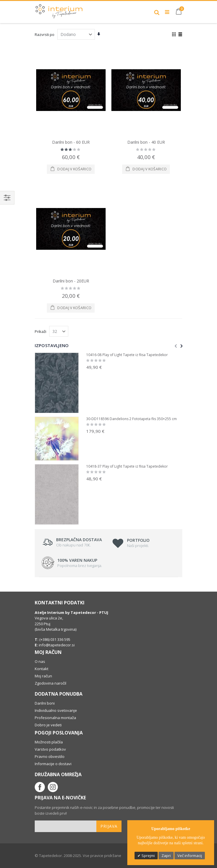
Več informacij (190, 856)
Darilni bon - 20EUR (71, 281)
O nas (40, 661)
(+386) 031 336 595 (54, 639)
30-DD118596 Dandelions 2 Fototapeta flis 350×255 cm (132, 419)
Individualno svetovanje (56, 710)
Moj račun (43, 676)
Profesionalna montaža (55, 718)
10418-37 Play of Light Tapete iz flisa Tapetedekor (127, 466)
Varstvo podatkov (50, 749)
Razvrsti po (45, 34)
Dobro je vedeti (48, 725)
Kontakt (42, 669)
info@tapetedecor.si (57, 645)
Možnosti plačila (49, 742)
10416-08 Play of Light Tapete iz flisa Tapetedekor (127, 355)
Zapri (166, 856)
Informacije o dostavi (53, 764)
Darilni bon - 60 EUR (71, 142)
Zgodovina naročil (50, 683)
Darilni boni (45, 703)
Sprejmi (148, 856)
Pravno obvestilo (50, 756)
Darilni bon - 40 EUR (146, 142)
